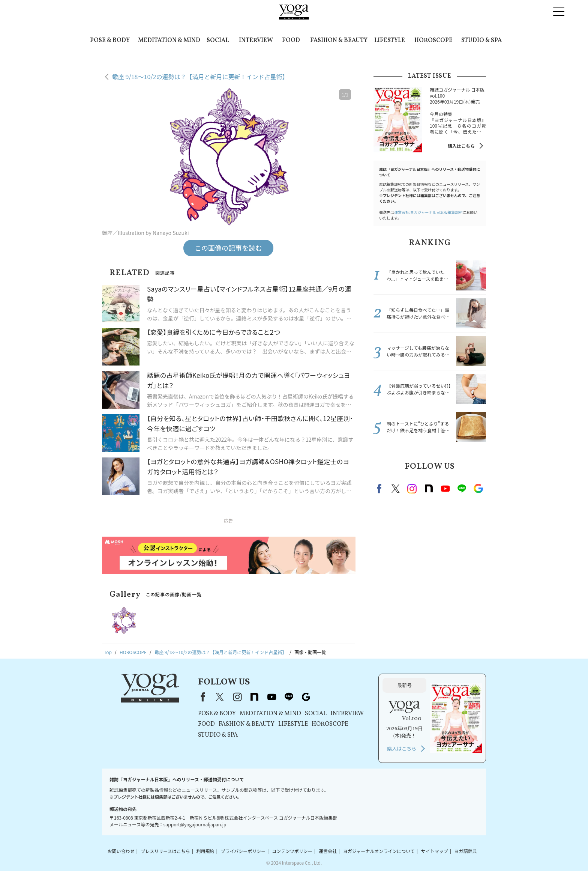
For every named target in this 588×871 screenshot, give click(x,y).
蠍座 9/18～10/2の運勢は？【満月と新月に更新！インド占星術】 (200, 77)
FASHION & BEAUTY (339, 41)
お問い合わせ (121, 851)
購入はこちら (461, 146)
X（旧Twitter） (220, 697)
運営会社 (328, 851)
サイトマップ (435, 851)
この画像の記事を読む (228, 248)
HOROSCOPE (433, 41)
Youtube (445, 489)
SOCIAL (218, 41)
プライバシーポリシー (243, 851)
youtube (271, 697)
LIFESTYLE (390, 41)
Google (478, 489)
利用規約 (205, 851)
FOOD (291, 41)
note (429, 489)
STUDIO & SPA (481, 41)
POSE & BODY (110, 41)
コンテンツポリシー (292, 851)
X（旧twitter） (396, 489)
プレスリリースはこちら (165, 851)
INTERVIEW (256, 41)
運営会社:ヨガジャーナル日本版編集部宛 (428, 212)
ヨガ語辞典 (466, 851)
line (462, 489)
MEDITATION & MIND (169, 41)
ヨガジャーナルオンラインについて (379, 851)
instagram (412, 489)
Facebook (380, 489)
